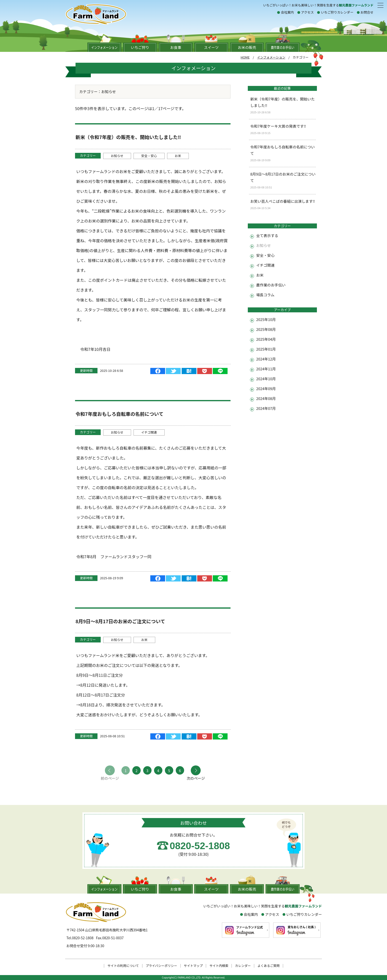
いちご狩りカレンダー (337, 12)
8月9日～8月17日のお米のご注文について (120, 621)
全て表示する (267, 235)
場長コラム (265, 295)
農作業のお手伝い (271, 285)
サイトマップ (193, 966)
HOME (245, 57)
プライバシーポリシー (161, 966)
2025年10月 (266, 319)
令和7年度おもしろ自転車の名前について (119, 414)
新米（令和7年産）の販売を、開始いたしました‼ (128, 137)
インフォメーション (271, 57)
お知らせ (117, 156)
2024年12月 (266, 359)
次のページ (196, 778)
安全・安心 (149, 156)
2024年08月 (266, 398)
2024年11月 (266, 369)
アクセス (308, 12)
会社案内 (287, 12)
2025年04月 (266, 339)
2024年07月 (266, 408)
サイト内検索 (219, 966)
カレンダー (243, 966)
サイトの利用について (123, 966)
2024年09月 (266, 389)
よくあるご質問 (269, 966)
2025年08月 (266, 329)
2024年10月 (266, 379)
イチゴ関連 (149, 432)
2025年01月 (266, 349)
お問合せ (367, 12)
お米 (178, 156)
